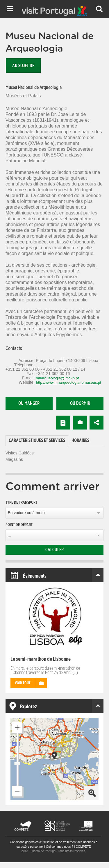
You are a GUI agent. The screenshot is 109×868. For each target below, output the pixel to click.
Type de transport (21, 503)
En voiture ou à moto (26, 513)
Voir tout (23, 683)
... (9, 535)
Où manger (29, 403)
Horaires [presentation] (80, 441)
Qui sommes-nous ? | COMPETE (68, 847)
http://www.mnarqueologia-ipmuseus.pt (69, 382)
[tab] (37, 441)
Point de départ (19, 525)
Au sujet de (23, 66)
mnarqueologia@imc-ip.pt (57, 378)
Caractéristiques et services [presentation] (37, 441)
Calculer (54, 550)
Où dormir (80, 403)
